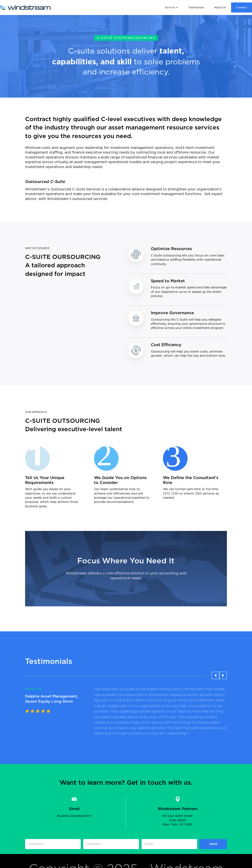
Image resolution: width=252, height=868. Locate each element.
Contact (242, 8)
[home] (25, 7)
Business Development (74, 816)
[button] (171, 7)
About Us (220, 8)
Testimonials (196, 8)
